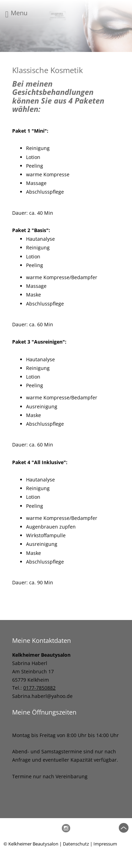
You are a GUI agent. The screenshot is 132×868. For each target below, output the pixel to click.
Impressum (105, 844)
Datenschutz (76, 844)
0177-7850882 (39, 688)
